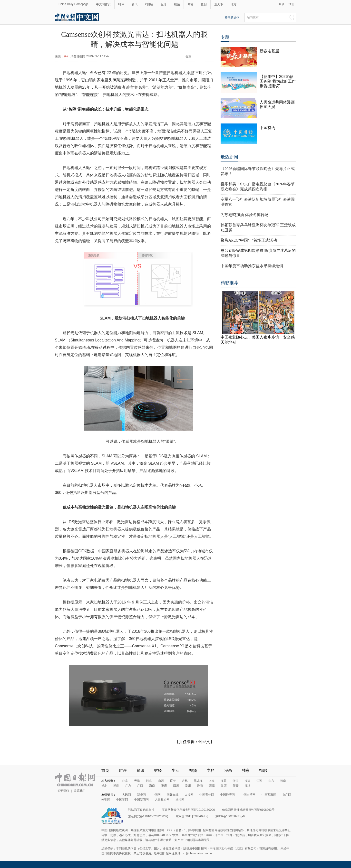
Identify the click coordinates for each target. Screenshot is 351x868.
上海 (212, 781)
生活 (164, 4)
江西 (259, 781)
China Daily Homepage (73, 4)
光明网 (106, 800)
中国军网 (122, 800)
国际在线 (173, 795)
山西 (161, 781)
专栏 (190, 4)
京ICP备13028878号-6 (230, 816)
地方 (234, 4)
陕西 (224, 786)
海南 (152, 786)
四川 (176, 786)
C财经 (149, 4)
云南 (200, 786)
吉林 (185, 781)
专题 (225, 37)
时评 (121, 4)
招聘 (263, 770)
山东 (271, 781)
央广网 (287, 795)
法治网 (180, 800)
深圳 (248, 786)
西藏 (212, 786)
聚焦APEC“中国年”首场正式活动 (249, 240)
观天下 (219, 4)
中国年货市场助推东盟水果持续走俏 (252, 266)
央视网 (189, 795)
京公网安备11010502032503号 (148, 816)
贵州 (188, 786)
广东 (128, 786)
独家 (246, 770)
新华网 (141, 795)
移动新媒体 (232, 18)
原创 (204, 4)
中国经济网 (227, 795)
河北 (149, 781)
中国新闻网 (141, 800)
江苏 (224, 781)
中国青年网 (207, 795)
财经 (158, 770)
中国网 (156, 795)
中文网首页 (103, 4)
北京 (125, 781)
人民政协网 (162, 800)
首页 (105, 770)
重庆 (164, 786)
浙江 (235, 781)
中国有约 (267, 128)
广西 (140, 786)
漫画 (228, 770)
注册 (292, 4)
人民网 (127, 795)
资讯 (135, 4)
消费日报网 (78, 57)
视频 (177, 4)
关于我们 (63, 791)
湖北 (104, 786)
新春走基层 (269, 51)
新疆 (236, 786)
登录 (282, 4)
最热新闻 (229, 157)
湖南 (116, 786)
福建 (247, 781)
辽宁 (173, 781)
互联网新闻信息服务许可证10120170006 (188, 810)
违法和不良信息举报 (141, 810)
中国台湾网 (248, 795)
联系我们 (80, 791)
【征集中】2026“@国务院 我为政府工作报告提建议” (278, 81)
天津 (137, 781)
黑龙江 (198, 781)
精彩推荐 (229, 283)
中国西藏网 (269, 795)
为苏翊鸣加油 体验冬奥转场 (244, 215)
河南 (283, 781)
